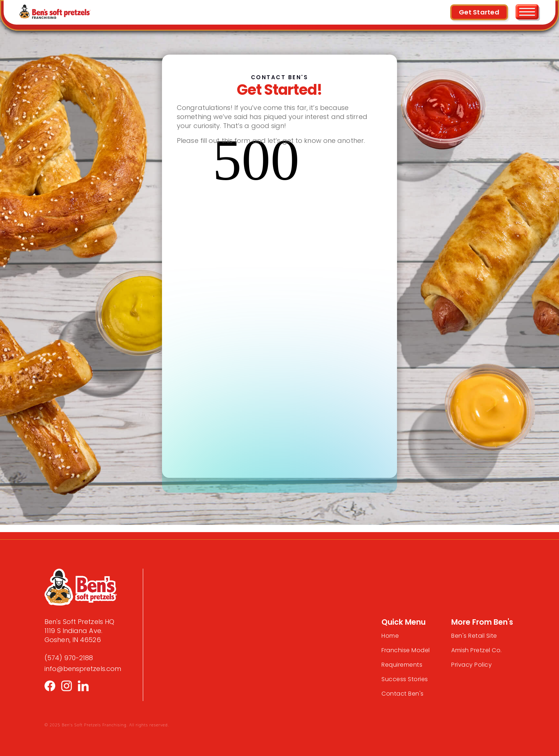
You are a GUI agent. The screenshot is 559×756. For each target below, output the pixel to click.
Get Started (479, 12)
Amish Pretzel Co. (477, 650)
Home (390, 636)
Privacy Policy (471, 665)
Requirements (402, 665)
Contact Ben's (403, 694)
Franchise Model (406, 650)
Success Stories (405, 679)
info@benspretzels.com (83, 669)
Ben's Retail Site (474, 636)
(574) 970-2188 (69, 658)
